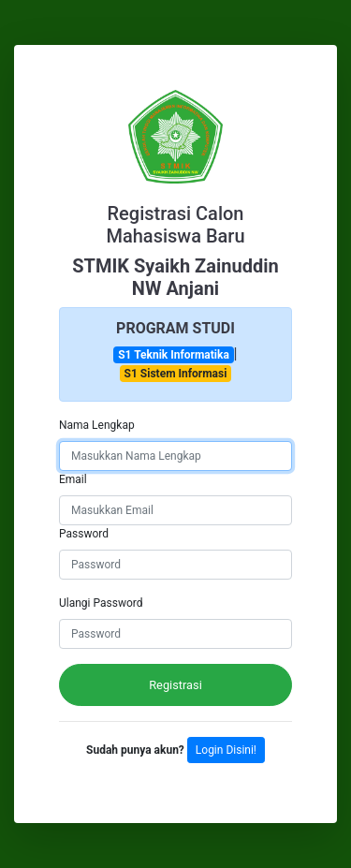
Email (73, 479)
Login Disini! (226, 750)
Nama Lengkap (97, 425)
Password (84, 534)
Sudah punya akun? (137, 750)
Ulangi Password (101, 603)
